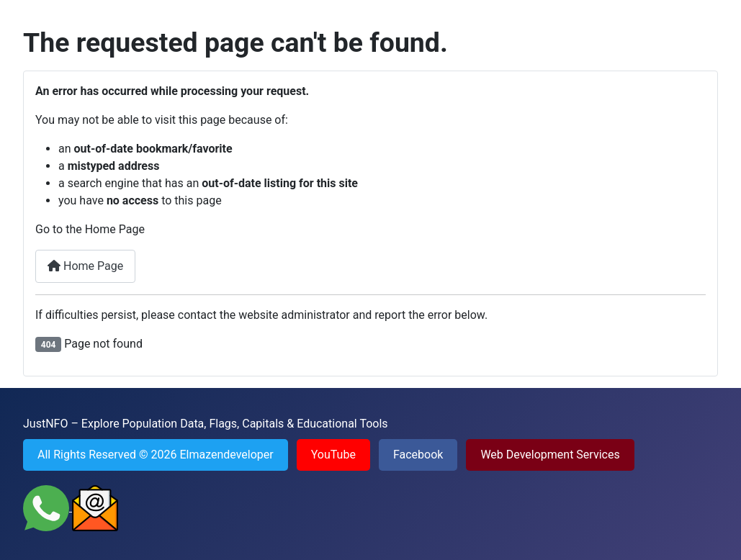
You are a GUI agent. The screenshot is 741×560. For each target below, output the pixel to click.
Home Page (85, 266)
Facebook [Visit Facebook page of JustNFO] (418, 455)
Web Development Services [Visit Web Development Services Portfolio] (550, 455)
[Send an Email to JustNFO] (95, 507)
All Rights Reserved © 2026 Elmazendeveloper (156, 455)
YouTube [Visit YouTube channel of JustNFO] (333, 455)
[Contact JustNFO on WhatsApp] (48, 507)
